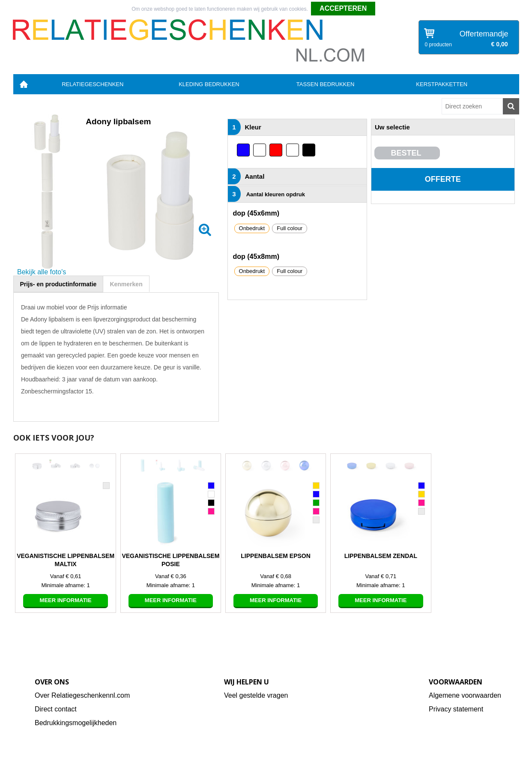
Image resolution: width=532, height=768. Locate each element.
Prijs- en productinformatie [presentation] (58, 284)
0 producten (438, 45)
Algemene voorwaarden (465, 695)
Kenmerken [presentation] (126, 284)
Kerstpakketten (442, 84)
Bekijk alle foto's (42, 272)
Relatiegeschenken (93, 84)
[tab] (58, 284)
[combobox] (472, 106)
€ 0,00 (500, 44)
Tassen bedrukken (326, 84)
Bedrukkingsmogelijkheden (76, 723)
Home (24, 84)
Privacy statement (456, 709)
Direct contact (56, 709)
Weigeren (390, 9)
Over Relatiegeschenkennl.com (82, 695)
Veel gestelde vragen (256, 695)
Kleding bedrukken (209, 84)
